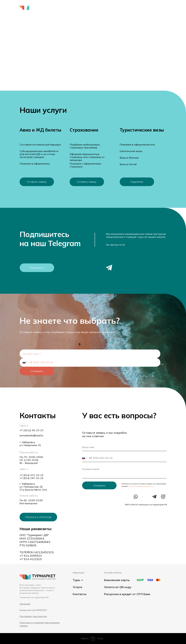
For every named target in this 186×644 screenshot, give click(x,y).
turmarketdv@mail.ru (31, 435)
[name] (90, 354)
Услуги (82, 8)
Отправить (37, 371)
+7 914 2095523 (31, 556)
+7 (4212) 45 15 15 (154, 8)
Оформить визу (104, 8)
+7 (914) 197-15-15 (31, 478)
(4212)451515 (44, 552)
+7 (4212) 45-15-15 (31, 430)
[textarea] (124, 472)
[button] (158, 11)
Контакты (127, 8)
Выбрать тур (64, 8)
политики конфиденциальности (141, 486)
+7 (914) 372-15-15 (31, 475)
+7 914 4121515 (31, 559)
